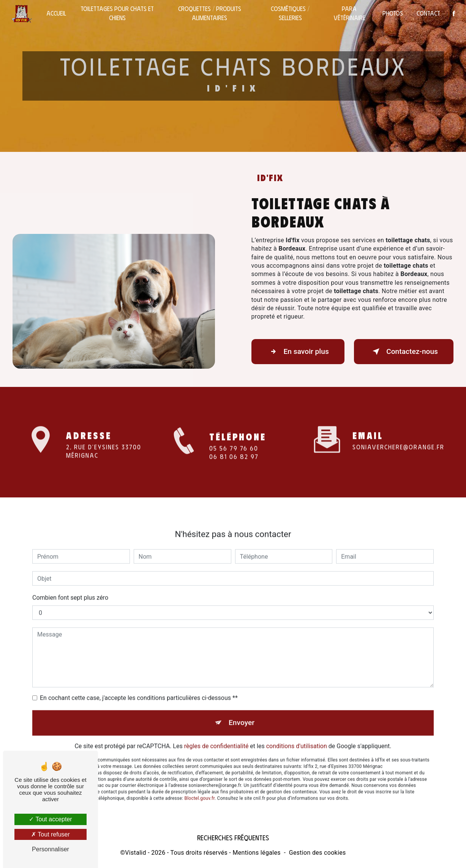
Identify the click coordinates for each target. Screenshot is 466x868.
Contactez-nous (404, 351)
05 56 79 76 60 (234, 456)
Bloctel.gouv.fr (199, 788)
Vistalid (136, 851)
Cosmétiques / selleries (290, 13)
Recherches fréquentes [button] (233, 836)
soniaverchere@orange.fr (398, 436)
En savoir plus (298, 351)
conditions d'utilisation (297, 736)
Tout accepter (50, 819)
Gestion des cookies (318, 851)
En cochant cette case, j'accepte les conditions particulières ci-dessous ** (139, 687)
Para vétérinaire (349, 13)
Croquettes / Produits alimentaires (210, 13)
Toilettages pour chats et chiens (118, 13)
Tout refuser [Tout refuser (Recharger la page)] (51, 834)
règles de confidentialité (216, 736)
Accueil (57, 13)
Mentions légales (256, 851)
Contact (428, 13)
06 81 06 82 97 (234, 464)
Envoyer (242, 712)
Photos (392, 13)
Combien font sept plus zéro (70, 587)
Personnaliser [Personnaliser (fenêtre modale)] (51, 849)
